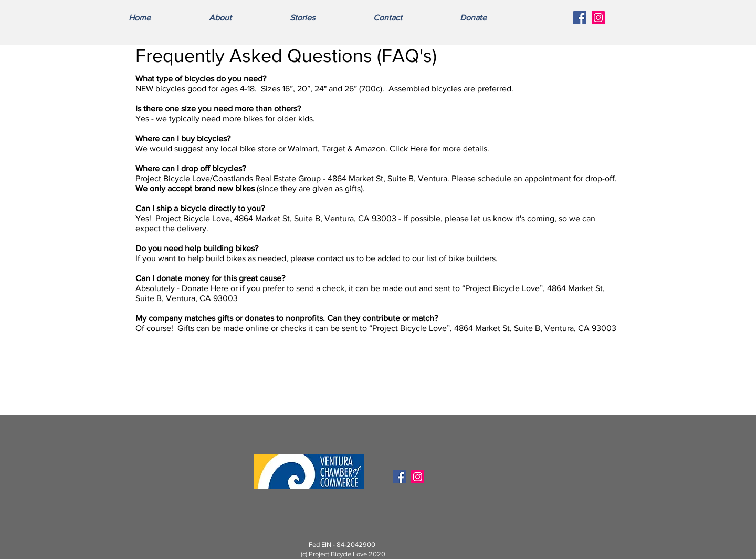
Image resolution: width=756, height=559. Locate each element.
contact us (335, 258)
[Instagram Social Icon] (598, 18)
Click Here (409, 148)
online (257, 328)
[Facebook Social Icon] (580, 18)
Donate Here (205, 288)
